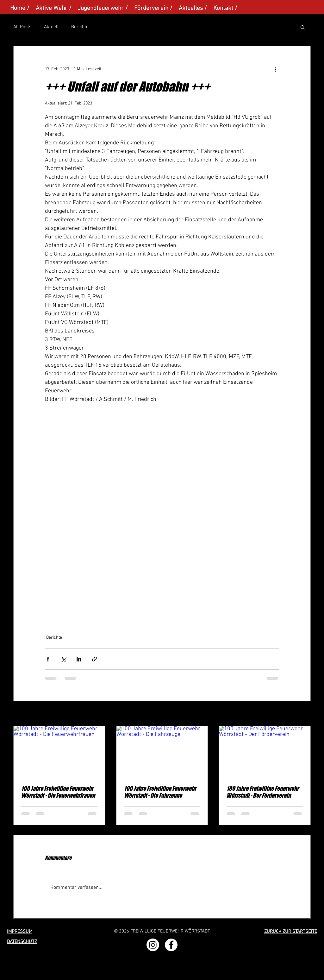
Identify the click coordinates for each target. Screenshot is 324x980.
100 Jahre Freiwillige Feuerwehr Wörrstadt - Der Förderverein (263, 792)
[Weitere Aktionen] (275, 69)
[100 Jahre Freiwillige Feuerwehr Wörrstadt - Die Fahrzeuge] (162, 752)
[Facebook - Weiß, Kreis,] (171, 945)
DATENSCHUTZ (22, 942)
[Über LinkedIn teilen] (79, 659)
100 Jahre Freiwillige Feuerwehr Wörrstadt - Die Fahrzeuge (160, 792)
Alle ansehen (298, 714)
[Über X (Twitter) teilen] (63, 659)
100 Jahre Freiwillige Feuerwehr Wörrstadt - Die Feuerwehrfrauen (58, 792)
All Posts (22, 27)
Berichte (80, 27)
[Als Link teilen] (94, 659)
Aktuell (51, 27)
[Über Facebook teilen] (48, 659)
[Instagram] (153, 945)
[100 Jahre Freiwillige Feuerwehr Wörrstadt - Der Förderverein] (265, 752)
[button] (303, 27)
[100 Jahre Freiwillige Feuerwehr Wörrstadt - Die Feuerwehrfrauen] (59, 752)
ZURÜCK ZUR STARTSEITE (291, 932)
